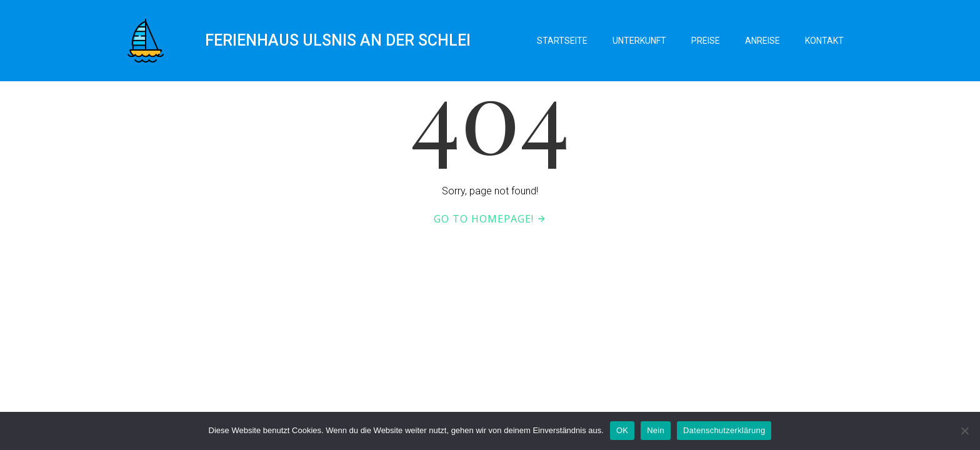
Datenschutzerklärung (724, 430)
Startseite (562, 41)
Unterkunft (639, 41)
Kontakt (824, 41)
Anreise (762, 41)
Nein (656, 430)
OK (622, 430)
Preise (706, 41)
